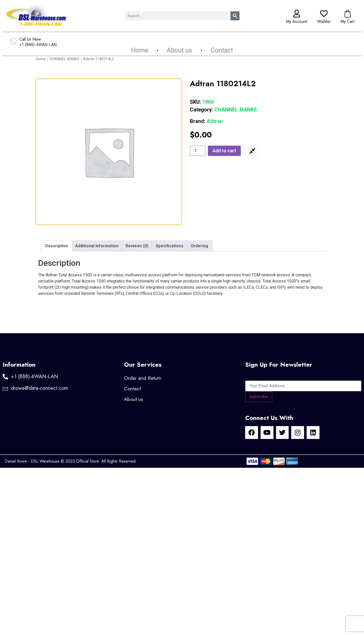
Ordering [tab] (199, 246)
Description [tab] (57, 246)
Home (140, 50)
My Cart (347, 21)
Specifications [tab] (170, 246)
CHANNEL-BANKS (64, 59)
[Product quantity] (198, 151)
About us (179, 50)
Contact (222, 50)
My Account (296, 21)
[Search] (235, 16)
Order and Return (143, 378)
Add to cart (224, 151)
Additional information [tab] (97, 246)
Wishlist (324, 21)
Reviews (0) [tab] (137, 246)
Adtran (206, 121)
